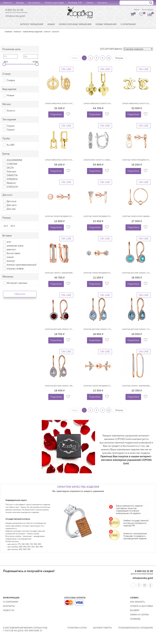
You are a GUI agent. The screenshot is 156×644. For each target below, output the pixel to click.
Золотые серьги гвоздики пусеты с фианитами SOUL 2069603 (112, 274)
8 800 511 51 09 (16, 10)
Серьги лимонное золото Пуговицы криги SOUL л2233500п (72, 104)
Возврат (135, 611)
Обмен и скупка (139, 615)
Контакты (102, 3)
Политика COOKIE (77, 629)
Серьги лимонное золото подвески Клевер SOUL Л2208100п (111, 104)
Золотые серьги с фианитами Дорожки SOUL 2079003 (69, 274)
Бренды (20, 3)
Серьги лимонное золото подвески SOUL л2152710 (68, 161)
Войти (134, 10)
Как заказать (34, 3)
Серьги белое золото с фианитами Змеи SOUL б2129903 (109, 161)
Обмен (90, 3)
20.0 (6, 227)
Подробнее (56, 115)
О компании (11, 603)
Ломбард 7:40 (75, 3)
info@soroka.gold (15, 17)
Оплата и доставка (54, 3)
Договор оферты (102, 629)
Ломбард (135, 620)
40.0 (13, 227)
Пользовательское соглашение (136, 629)
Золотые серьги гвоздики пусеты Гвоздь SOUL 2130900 (70, 217)
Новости (7, 3)
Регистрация (147, 10)
